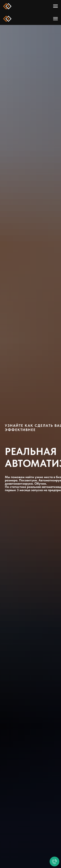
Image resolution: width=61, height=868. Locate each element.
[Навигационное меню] (55, 6)
